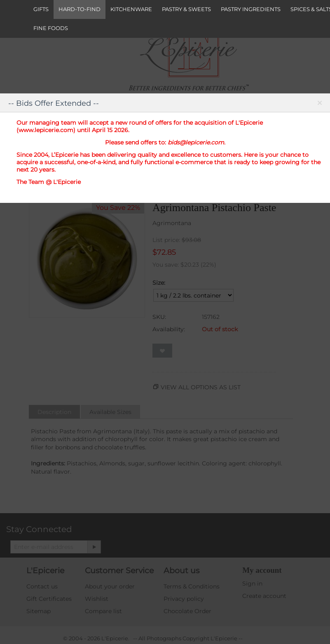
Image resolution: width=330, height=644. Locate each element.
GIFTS (41, 9)
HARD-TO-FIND (80, 9)
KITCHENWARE (131, 9)
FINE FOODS (51, 28)
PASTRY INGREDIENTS (251, 9)
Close (319, 105)
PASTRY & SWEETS (186, 9)
